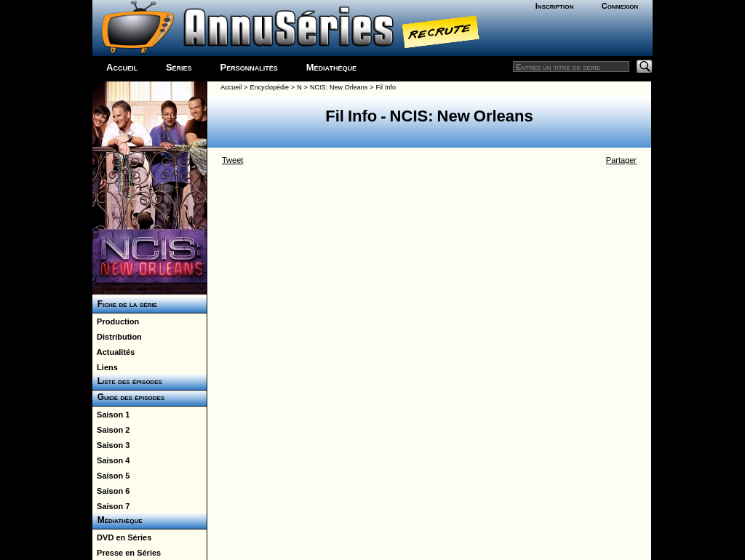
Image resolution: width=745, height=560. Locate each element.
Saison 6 (111, 491)
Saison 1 (111, 415)
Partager (621, 160)
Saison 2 (111, 430)
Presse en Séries (127, 553)
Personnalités (249, 67)
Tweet (232, 160)
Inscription (554, 6)
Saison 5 (111, 476)
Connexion (620, 6)
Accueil (122, 67)
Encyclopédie (270, 87)
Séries (179, 67)
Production (116, 321)
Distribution (117, 337)
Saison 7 (111, 506)
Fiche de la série (125, 304)
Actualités (113, 352)
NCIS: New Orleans (339, 87)
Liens (105, 367)
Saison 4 (111, 460)
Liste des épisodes (127, 381)
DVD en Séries (122, 537)
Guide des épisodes (128, 397)
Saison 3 (111, 445)
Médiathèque (331, 67)
